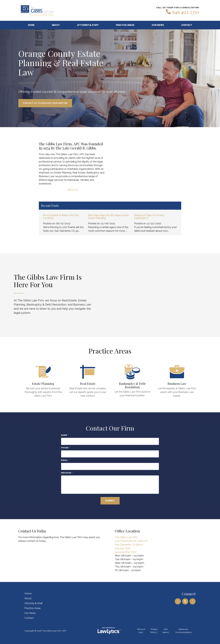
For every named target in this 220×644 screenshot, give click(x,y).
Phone (66, 448)
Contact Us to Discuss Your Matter (45, 103)
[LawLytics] (109, 631)
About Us (73, 190)
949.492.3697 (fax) (126, 552)
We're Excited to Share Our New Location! (61, 216)
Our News (158, 25)
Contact (187, 25)
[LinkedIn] (178, 601)
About (56, 25)
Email (65, 460)
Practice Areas (125, 25)
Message (67, 473)
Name (65, 435)
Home (31, 25)
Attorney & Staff (88, 25)
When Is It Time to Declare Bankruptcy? (149, 216)
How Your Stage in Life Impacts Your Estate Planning (109, 216)
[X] (185, 601)
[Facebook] (193, 601)
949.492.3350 (186, 12)
